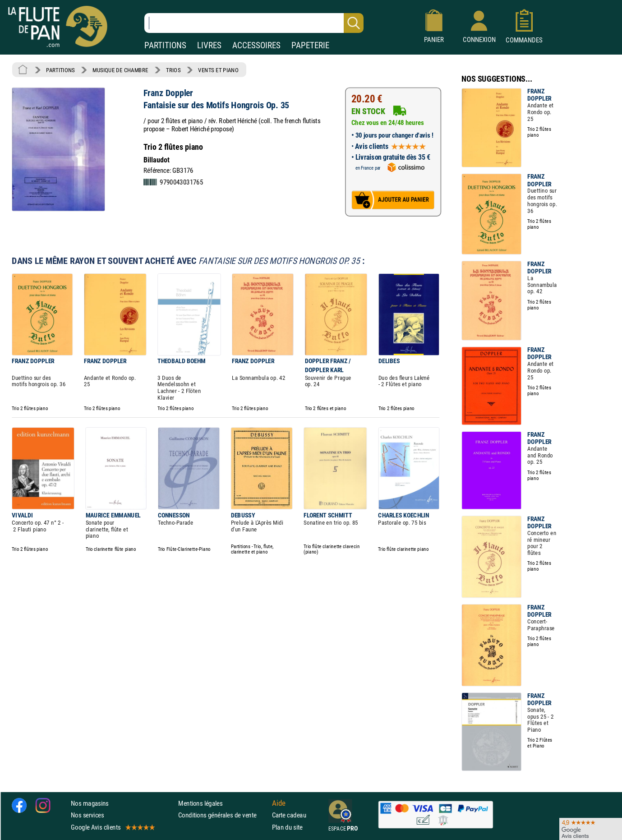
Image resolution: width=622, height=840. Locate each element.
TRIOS (173, 70)
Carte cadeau (289, 815)
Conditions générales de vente (223, 815)
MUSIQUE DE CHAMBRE (120, 70)
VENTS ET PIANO (218, 70)
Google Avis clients (112, 827)
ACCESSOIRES (256, 45)
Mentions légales (200, 803)
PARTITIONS (165, 45)
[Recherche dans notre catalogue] (254, 23)
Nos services (87, 815)
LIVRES (209, 45)
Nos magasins (90, 803)
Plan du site (287, 827)
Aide (279, 803)
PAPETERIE (310, 45)
